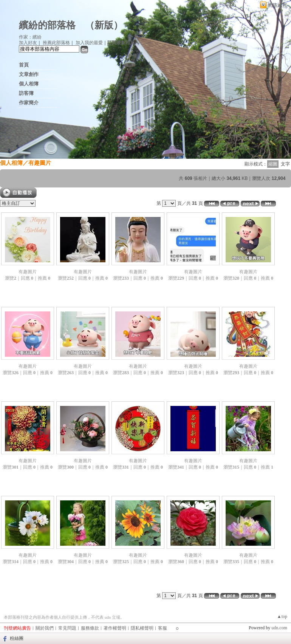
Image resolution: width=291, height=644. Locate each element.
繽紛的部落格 (47, 25)
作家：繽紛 (30, 37)
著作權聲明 (115, 628)
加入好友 (28, 43)
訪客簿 (26, 93)
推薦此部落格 (56, 43)
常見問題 (67, 628)
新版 (104, 25)
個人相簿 (29, 84)
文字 (285, 164)
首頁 (24, 65)
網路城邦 (277, 5)
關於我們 (45, 628)
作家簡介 (29, 103)
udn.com (279, 628)
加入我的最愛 (89, 43)
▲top (282, 616)
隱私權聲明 (142, 628)
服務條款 (90, 628)
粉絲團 (17, 638)
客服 (163, 628)
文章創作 (29, 74)
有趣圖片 (40, 163)
